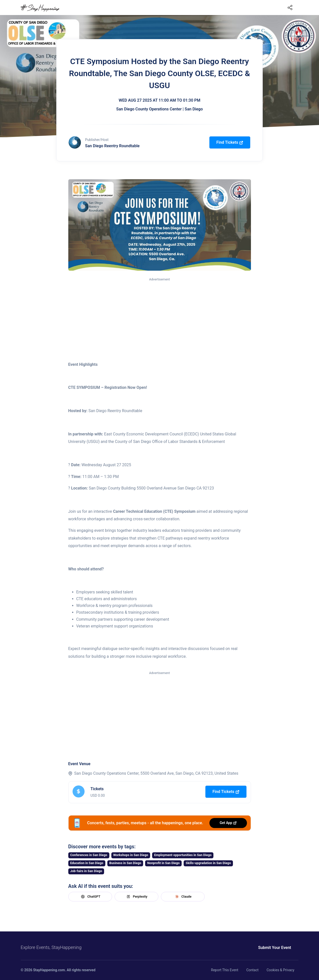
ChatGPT (90, 897)
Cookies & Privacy (280, 970)
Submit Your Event (275, 948)
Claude (183, 897)
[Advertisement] (160, 320)
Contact (252, 970)
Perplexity (136, 897)
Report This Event (225, 970)
